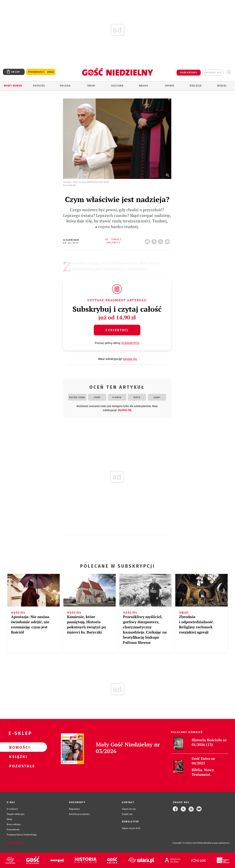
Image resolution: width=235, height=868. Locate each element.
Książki (18, 757)
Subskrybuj (117, 330)
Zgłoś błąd (15, 843)
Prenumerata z (41, 72)
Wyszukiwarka (229, 72)
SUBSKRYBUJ (189, 73)
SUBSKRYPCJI (130, 343)
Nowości (18, 747)
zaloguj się (213, 73)
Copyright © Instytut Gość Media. (188, 843)
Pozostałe (18, 766)
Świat (91, 86)
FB (155, 241)
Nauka (144, 86)
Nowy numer (13, 86)
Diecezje (196, 86)
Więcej (222, 86)
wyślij (168, 241)
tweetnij (161, 241)
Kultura (117, 86)
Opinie (170, 86)
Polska (65, 86)
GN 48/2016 (71, 243)
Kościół (39, 86)
